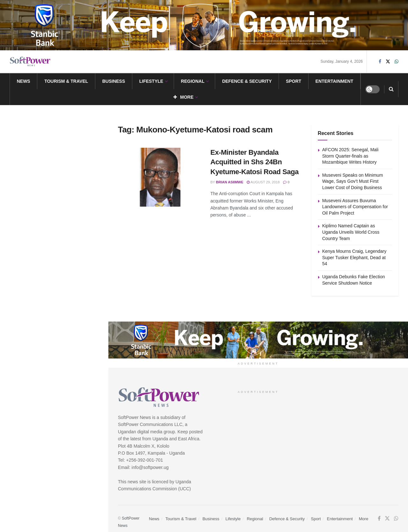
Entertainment (335, 81)
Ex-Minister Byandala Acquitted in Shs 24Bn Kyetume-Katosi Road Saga (255, 162)
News (24, 81)
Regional (193, 81)
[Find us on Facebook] (380, 62)
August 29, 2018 (263, 182)
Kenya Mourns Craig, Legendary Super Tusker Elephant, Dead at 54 (66, 248)
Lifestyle (151, 81)
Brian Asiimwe (230, 182)
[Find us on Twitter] (388, 62)
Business (114, 81)
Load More (54, 315)
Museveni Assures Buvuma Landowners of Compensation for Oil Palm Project (66, 176)
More (183, 97)
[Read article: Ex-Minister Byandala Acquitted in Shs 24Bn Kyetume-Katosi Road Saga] (159, 177)
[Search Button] (391, 89)
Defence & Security (247, 81)
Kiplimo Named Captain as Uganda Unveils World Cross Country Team (62, 212)
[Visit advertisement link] (204, 25)
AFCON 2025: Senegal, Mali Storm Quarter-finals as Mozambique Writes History (351, 156)
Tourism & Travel (66, 81)
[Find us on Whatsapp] (397, 62)
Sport (294, 81)
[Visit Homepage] (30, 62)
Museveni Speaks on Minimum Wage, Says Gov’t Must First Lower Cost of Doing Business (64, 140)
